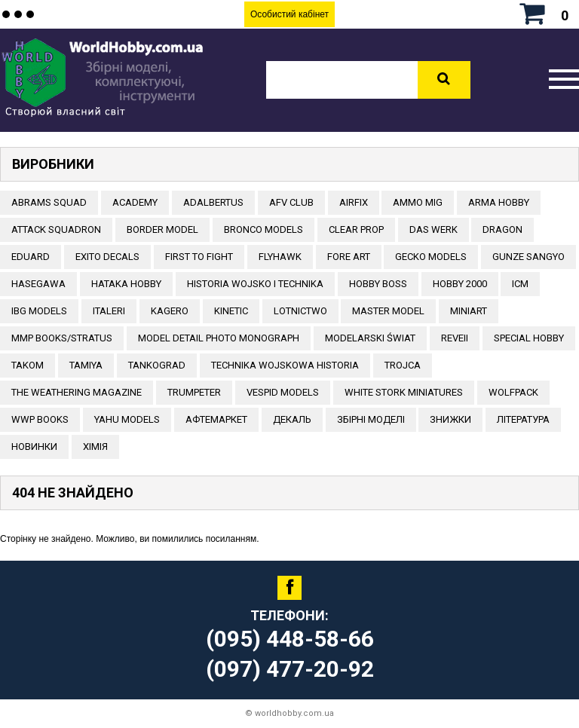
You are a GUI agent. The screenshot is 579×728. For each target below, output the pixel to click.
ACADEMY (135, 202)
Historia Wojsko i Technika (255, 284)
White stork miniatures (404, 392)
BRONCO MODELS (263, 229)
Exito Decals (107, 257)
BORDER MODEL (162, 229)
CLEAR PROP (356, 229)
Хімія (95, 447)
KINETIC (231, 311)
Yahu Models (127, 419)
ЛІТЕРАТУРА (523, 419)
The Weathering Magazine (77, 392)
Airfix (354, 202)
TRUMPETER (194, 392)
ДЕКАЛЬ (292, 419)
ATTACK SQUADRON (56, 229)
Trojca (403, 365)
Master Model (388, 311)
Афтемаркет (216, 419)
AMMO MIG (418, 202)
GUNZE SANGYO (528, 257)
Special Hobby (529, 338)
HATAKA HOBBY (126, 284)
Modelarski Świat (370, 338)
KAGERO (170, 311)
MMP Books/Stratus (62, 338)
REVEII (455, 338)
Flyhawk (280, 257)
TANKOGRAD (157, 365)
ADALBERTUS (213, 202)
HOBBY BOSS (378, 284)
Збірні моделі (371, 419)
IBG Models (39, 311)
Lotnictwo (300, 311)
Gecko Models (431, 257)
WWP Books (40, 419)
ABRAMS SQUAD (49, 202)
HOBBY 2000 (460, 284)
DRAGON (502, 229)
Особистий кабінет (289, 14)
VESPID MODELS (283, 392)
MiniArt (469, 311)
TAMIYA (86, 365)
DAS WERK (433, 229)
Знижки (450, 419)
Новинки (34, 447)
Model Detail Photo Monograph (219, 338)
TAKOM (28, 365)
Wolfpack (513, 392)
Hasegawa (38, 284)
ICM (520, 284)
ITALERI (109, 311)
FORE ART (349, 257)
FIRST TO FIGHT (199, 257)
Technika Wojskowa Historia (285, 365)
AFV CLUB (291, 202)
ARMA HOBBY (499, 202)
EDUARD (31, 257)
